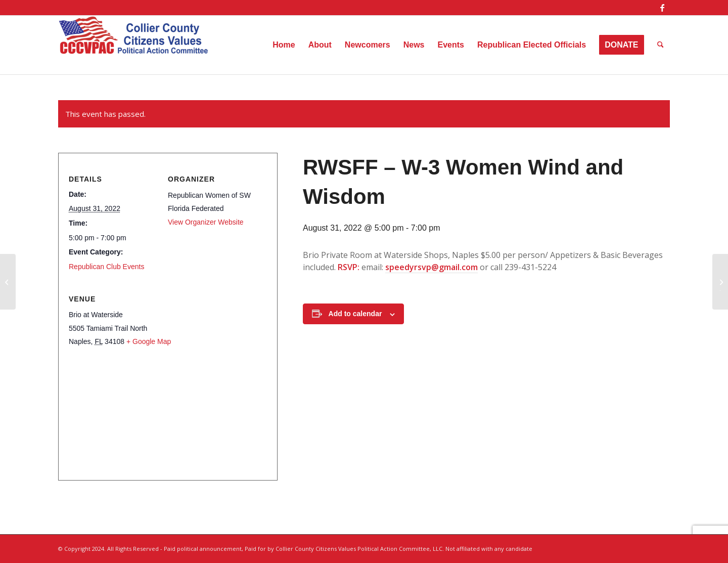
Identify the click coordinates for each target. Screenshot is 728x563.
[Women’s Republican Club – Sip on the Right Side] (8, 282)
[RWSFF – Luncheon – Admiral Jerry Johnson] (720, 282)
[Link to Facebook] (662, 8)
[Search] (661, 45)
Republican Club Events (106, 267)
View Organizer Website (206, 222)
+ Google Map (149, 341)
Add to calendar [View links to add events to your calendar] (355, 314)
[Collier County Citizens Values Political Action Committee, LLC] (134, 45)
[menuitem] (284, 45)
